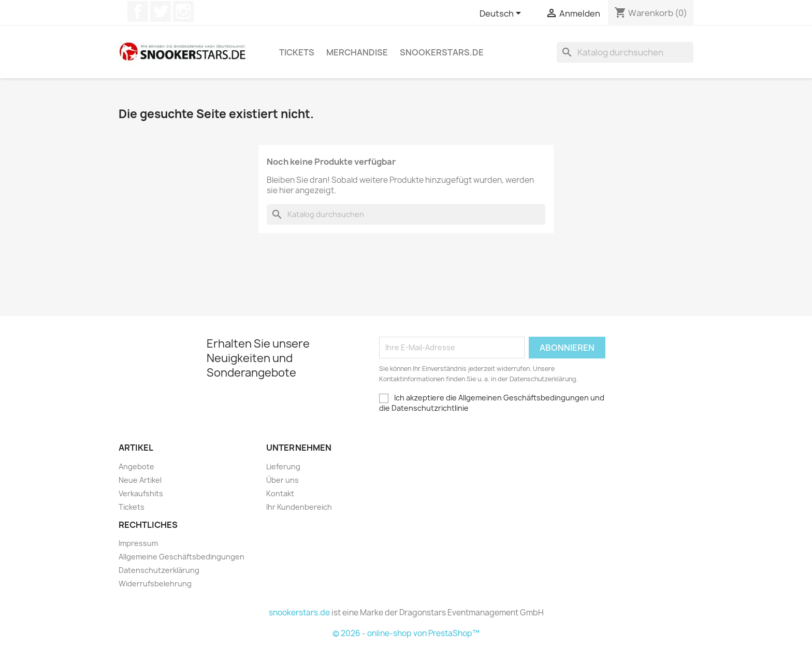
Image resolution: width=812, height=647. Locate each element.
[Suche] (625, 52)
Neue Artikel (140, 480)
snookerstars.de (442, 52)
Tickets (297, 52)
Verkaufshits (141, 493)
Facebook (138, 11)
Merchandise (357, 52)
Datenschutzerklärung (159, 570)
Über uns (282, 480)
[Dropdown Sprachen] (502, 14)
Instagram (183, 11)
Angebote (136, 466)
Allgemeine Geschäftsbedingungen (182, 557)
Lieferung (283, 466)
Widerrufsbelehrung (155, 584)
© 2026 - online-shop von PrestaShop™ (406, 633)
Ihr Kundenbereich (299, 507)
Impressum (138, 543)
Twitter (161, 11)
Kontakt (280, 493)
